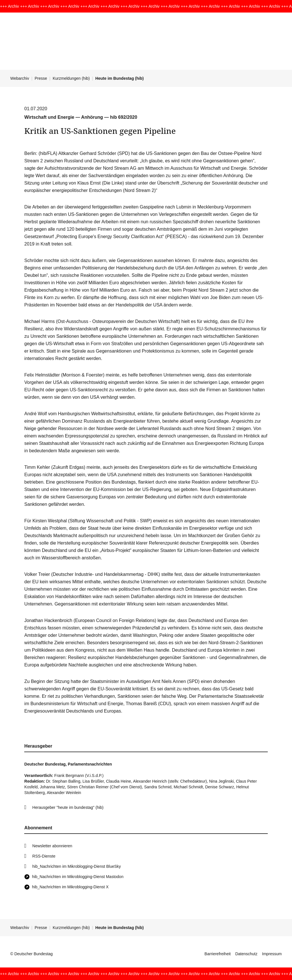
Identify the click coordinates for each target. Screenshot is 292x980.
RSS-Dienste (44, 856)
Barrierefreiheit (218, 954)
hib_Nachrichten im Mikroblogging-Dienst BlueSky (76, 866)
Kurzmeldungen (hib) (71, 78)
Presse (41, 78)
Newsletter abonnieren (52, 846)
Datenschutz (246, 954)
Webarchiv (20, 78)
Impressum (272, 954)
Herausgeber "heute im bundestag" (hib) (68, 807)
